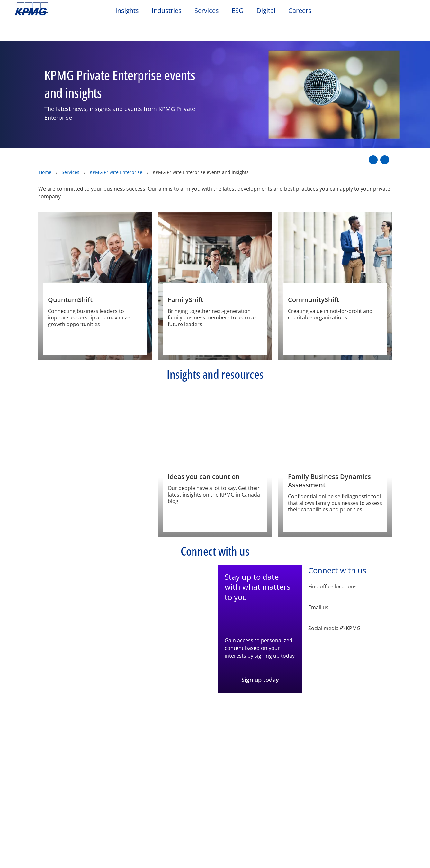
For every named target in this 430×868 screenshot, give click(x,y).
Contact (88, 749)
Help (173, 722)
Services (207, 10)
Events (147, 749)
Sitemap (141, 722)
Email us (318, 585)
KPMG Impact (32, 779)
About (24, 749)
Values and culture (39, 791)
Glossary (207, 722)
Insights (127, 10)
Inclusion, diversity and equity (39, 764)
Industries (167, 10)
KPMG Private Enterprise (116, 150)
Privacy (56, 722)
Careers (300, 10)
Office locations (96, 784)
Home (45, 150)
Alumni (86, 761)
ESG (238, 10)
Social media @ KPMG (334, 606)
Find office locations (332, 564)
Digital (266, 10)
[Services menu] (43, 861)
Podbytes (149, 761)
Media (85, 773)
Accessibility (97, 722)
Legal (23, 722)
